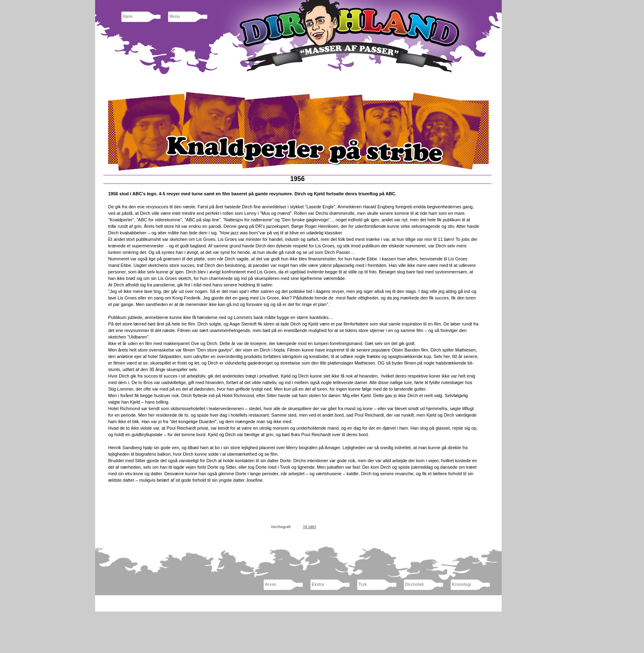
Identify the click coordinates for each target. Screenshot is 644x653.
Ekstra (318, 584)
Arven (271, 584)
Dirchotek (415, 584)
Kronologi (462, 584)
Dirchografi (281, 527)
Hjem (128, 16)
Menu (175, 16)
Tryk (363, 584)
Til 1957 (310, 527)
